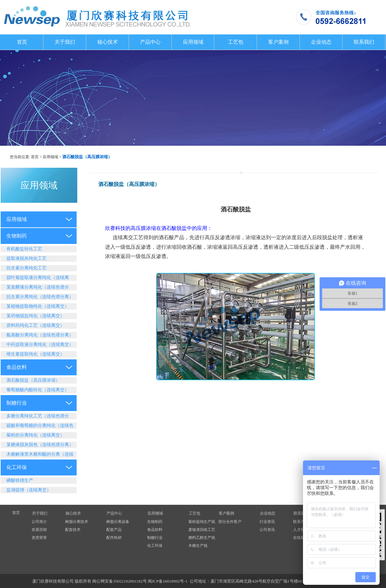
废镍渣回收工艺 (202, 530)
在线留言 (301, 538)
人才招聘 (301, 530)
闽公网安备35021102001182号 (119, 581)
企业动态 (321, 42)
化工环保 (17, 467)
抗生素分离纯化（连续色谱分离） (40, 297)
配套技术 (73, 530)
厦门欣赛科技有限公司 (53, 581)
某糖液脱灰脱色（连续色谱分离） (40, 445)
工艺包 (236, 42)
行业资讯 (267, 522)
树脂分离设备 (118, 522)
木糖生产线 (198, 546)
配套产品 (114, 530)
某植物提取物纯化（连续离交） (38, 306)
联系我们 (364, 42)
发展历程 (39, 530)
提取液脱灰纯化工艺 (26, 258)
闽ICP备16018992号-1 (168, 581)
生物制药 (17, 236)
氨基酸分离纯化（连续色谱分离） (40, 335)
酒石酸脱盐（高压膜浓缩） (33, 380)
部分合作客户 (230, 522)
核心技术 (108, 42)
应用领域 (193, 42)
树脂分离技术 (77, 522)
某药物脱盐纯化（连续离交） (35, 316)
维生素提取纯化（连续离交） (35, 354)
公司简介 (39, 522)
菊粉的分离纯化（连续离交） (35, 435)
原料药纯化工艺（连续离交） (35, 325)
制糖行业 (17, 403)
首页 (22, 42)
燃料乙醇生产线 (202, 538)
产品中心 (150, 42)
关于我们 (65, 42)
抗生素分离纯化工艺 (26, 268)
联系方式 (301, 522)
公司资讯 (267, 530)
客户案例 (278, 42)
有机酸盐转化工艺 (24, 249)
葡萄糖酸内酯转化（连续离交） (38, 390)
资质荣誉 (39, 538)
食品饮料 (17, 367)
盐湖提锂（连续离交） (29, 490)
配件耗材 (114, 538)
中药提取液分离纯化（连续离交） (40, 345)
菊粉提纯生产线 (202, 522)
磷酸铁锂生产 (20, 480)
